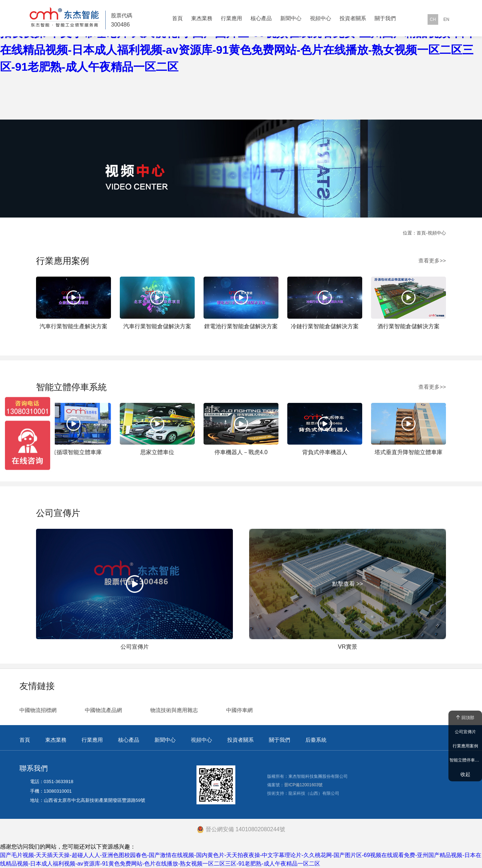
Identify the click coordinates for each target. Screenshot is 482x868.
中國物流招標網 (38, 710)
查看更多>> (432, 261)
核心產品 (261, 18)
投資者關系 (353, 18)
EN (446, 19)
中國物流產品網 (103, 710)
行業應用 (231, 18)
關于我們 (385, 18)
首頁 (177, 18)
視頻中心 (321, 18)
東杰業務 (202, 18)
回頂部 (465, 718)
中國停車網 (239, 710)
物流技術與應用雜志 (174, 710)
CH (433, 19)
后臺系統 (316, 740)
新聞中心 (291, 18)
